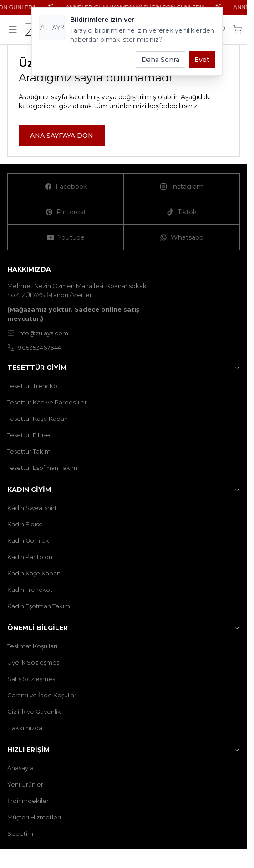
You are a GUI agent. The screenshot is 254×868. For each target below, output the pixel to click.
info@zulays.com (38, 333)
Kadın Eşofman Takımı (39, 606)
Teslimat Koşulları (32, 646)
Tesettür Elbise (29, 435)
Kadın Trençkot (30, 590)
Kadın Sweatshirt (32, 508)
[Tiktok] (182, 212)
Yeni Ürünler (25, 784)
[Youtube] (66, 237)
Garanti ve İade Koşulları (43, 695)
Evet (202, 60)
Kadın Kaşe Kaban (34, 573)
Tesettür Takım (29, 451)
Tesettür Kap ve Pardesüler (47, 402)
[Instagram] (182, 187)
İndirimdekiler (28, 801)
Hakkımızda (25, 728)
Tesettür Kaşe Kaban (38, 419)
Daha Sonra (160, 60)
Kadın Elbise (25, 524)
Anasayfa (20, 768)
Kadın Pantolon (30, 557)
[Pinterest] (66, 212)
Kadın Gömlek (28, 540)
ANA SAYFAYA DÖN (62, 136)
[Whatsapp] (182, 237)
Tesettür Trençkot (33, 386)
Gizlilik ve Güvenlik (34, 712)
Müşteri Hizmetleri (34, 817)
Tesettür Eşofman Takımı (43, 468)
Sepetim (20, 833)
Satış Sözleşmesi (32, 679)
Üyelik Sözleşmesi (34, 662)
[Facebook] (66, 187)
